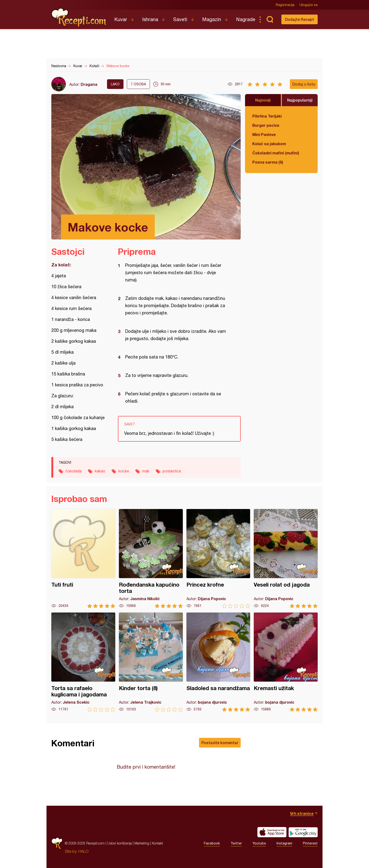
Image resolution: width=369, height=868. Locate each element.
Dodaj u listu (304, 84)
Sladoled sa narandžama (218, 662)
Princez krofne (218, 559)
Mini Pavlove (264, 134)
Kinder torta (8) (151, 662)
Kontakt (157, 843)
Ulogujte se (309, 5)
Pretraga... (270, 19)
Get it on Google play (303, 832)
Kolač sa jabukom (269, 144)
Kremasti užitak (286, 662)
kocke (124, 471)
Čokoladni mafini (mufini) (276, 153)
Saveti (180, 19)
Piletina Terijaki (267, 116)
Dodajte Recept (300, 19)
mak (146, 471)
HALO (83, 851)
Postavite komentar (220, 743)
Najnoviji (263, 100)
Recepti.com (79, 17)
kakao (100, 471)
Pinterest (310, 843)
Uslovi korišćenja (119, 843)
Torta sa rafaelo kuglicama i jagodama (83, 662)
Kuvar (121, 19)
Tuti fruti (83, 559)
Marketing (142, 843)
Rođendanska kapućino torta (151, 559)
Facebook (212, 843)
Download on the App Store (272, 832)
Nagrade (246, 19)
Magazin (212, 19)
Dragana (89, 84)
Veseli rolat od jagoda (286, 559)
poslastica (172, 471)
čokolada (73, 471)
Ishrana (150, 19)
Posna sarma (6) (268, 162)
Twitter (236, 843)
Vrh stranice (302, 813)
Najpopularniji (300, 100)
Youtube (259, 843)
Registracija (285, 5)
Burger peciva (266, 125)
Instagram (284, 843)
